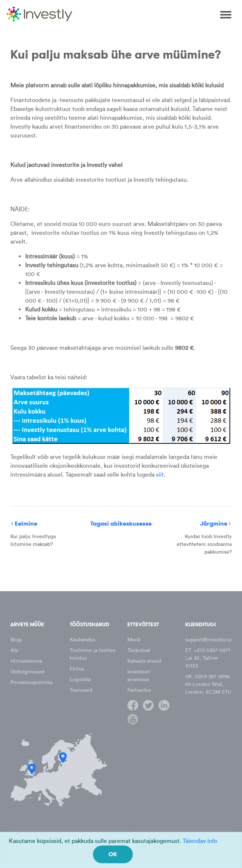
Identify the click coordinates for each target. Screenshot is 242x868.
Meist (134, 640)
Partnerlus (139, 690)
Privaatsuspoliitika (31, 682)
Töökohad (139, 650)
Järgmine (215, 524)
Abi (14, 650)
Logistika (80, 679)
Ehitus (77, 669)
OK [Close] (113, 854)
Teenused (81, 690)
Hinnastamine (26, 661)
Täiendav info (200, 841)
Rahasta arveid (144, 661)
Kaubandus (82, 640)
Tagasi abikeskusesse (121, 524)
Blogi (16, 640)
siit (160, 475)
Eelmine (24, 524)
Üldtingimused (27, 672)
